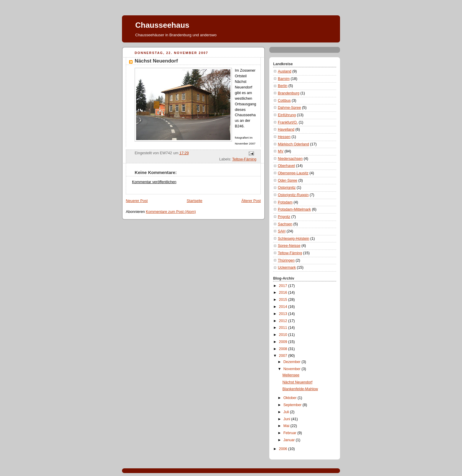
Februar (291, 433)
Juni (287, 419)
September (293, 405)
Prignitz (284, 217)
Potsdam (285, 202)
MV (281, 151)
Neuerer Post (137, 201)
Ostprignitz (287, 188)
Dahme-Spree (289, 108)
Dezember (293, 362)
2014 (284, 307)
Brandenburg (289, 93)
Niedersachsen (290, 159)
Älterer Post (251, 201)
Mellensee (291, 375)
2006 (284, 449)
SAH (282, 231)
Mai (287, 426)
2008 (284, 349)
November (293, 369)
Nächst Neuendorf (298, 382)
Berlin (283, 86)
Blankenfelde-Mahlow (300, 389)
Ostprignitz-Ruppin (293, 195)
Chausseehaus (162, 25)
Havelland (286, 129)
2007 (284, 356)
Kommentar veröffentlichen (154, 182)
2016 (284, 293)
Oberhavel (286, 166)
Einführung (287, 115)
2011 (284, 328)
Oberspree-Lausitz (293, 173)
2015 (284, 300)
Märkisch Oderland (293, 144)
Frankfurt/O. (288, 122)
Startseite (195, 201)
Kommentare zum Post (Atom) (171, 212)
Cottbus (284, 101)
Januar (290, 440)
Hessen (284, 137)
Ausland (285, 71)
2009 (284, 342)
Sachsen (285, 224)
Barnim (284, 79)
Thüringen (286, 260)
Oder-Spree (288, 180)
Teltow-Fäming (244, 159)
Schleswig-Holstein (294, 239)
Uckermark (287, 267)
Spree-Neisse (289, 246)
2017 (284, 286)
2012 (284, 321)
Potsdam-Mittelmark (294, 209)
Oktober (291, 398)
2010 (284, 335)
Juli (287, 412)
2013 (284, 314)
